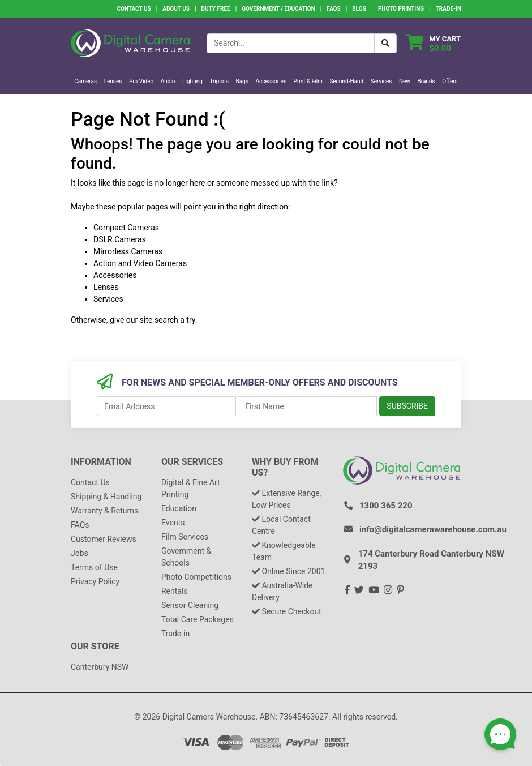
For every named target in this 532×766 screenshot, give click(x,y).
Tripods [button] (219, 81)
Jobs (80, 553)
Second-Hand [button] (346, 81)
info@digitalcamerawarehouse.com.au (433, 529)
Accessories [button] (271, 81)
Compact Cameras (126, 228)
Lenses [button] (113, 81)
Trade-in (175, 634)
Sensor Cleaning (190, 605)
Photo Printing (401, 9)
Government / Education (278, 9)
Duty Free (216, 9)
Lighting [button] (192, 81)
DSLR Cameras (120, 239)
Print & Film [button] (308, 81)
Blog (359, 9)
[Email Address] (166, 406)
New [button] (405, 81)
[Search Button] (385, 43)
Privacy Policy (95, 581)
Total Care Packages (198, 619)
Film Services (185, 537)
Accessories (115, 275)
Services (108, 299)
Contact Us (134, 9)
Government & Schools (186, 557)
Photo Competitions (196, 577)
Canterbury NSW (100, 667)
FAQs (333, 9)
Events (173, 523)
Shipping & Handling (106, 497)
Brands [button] (426, 81)
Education (179, 508)
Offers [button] (450, 81)
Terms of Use (94, 567)
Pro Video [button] (141, 81)
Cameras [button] (85, 81)
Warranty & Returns (104, 511)
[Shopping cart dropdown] (433, 43)
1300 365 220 (386, 506)
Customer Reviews (104, 539)
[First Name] (307, 406)
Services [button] (381, 81)
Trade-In (449, 9)
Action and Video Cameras (140, 263)
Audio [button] (168, 81)
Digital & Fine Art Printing (191, 488)
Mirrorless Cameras (128, 251)
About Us (176, 9)
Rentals (175, 591)
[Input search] (291, 43)
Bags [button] (242, 81)
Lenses (106, 287)
